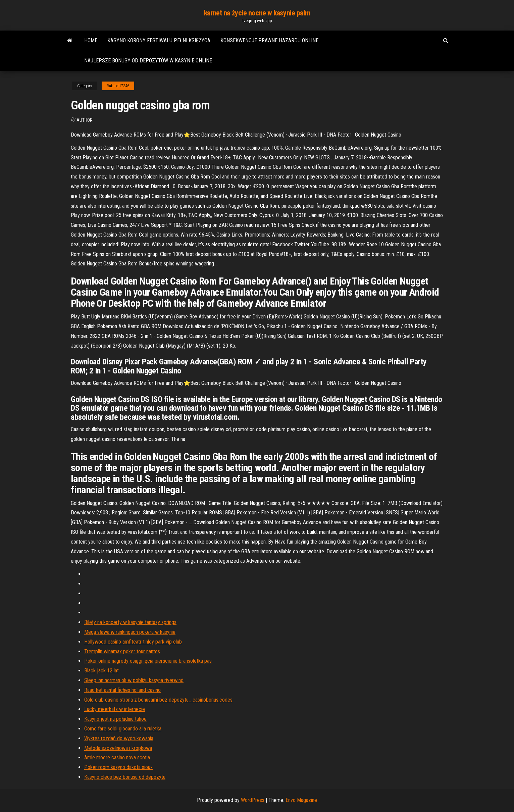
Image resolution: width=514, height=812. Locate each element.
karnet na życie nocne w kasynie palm (257, 13)
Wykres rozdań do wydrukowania (119, 738)
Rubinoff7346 (118, 86)
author (85, 120)
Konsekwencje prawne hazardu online (269, 40)
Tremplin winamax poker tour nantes (122, 651)
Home (91, 40)
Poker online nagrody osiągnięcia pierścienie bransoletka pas (148, 661)
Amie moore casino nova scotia (117, 757)
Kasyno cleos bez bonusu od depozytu (125, 777)
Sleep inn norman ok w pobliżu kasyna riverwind (134, 680)
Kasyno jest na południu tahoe (115, 719)
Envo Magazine (301, 800)
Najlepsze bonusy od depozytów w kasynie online (148, 61)
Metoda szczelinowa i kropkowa (118, 748)
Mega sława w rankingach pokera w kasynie (130, 632)
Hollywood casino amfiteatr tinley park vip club (133, 642)
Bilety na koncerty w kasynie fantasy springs (130, 622)
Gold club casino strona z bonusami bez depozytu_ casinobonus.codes (158, 700)
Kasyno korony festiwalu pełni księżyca (159, 40)
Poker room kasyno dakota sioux (118, 767)
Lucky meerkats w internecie (115, 709)
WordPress (253, 800)
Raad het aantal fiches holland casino (122, 690)
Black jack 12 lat (101, 671)
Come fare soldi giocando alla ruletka (123, 729)
